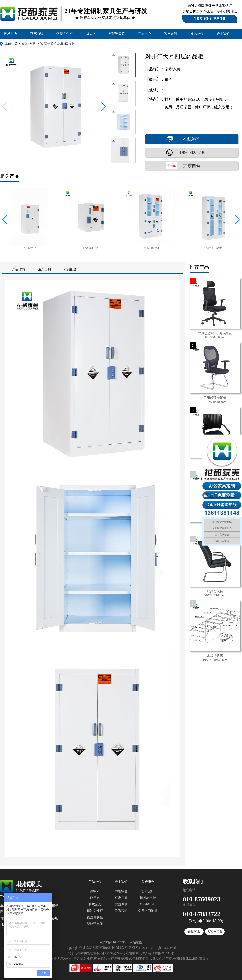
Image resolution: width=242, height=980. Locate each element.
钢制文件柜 (65, 34)
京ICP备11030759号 (113, 942)
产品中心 (145, 34)
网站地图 (136, 942)
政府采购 (148, 891)
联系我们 (121, 911)
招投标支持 (148, 898)
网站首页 (11, 34)
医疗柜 (70, 44)
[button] (104, 107)
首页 (24, 44)
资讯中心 (197, 34)
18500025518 (192, 152)
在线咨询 (192, 139)
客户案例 (171, 34)
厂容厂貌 (121, 898)
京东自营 (192, 166)
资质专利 (121, 904)
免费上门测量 (148, 911)
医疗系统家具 (54, 44)
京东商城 (37, 34)
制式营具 (95, 904)
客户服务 (148, 882)
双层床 (91, 34)
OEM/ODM (148, 904)
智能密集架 (117, 34)
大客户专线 (215, 932)
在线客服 (194, 932)
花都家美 (121, 891)
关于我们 (223, 34)
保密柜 (95, 891)
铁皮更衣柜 (95, 917)
